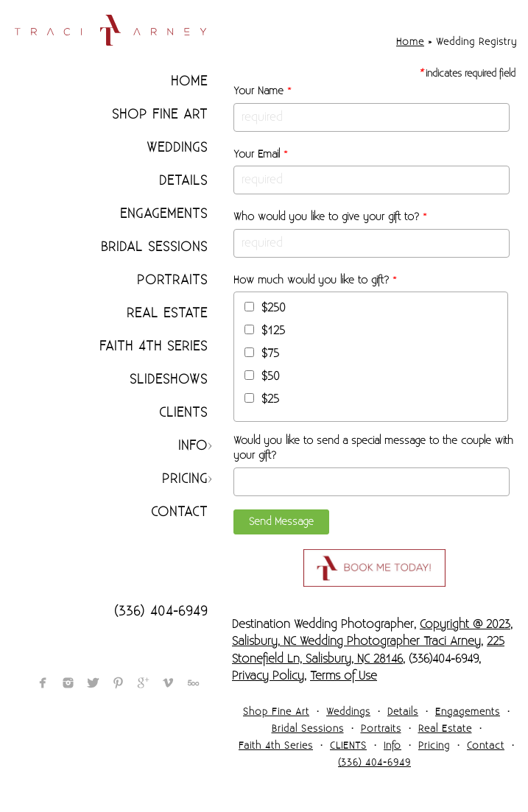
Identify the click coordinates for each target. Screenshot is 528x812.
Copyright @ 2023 (465, 624)
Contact (179, 512)
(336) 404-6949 (161, 611)
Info (193, 446)
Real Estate (167, 313)
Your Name (263, 91)
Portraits (172, 280)
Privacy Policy (268, 676)
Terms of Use (344, 676)
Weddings (177, 148)
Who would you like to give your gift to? (330, 217)
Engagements (164, 214)
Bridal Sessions (154, 247)
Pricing (185, 479)
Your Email (261, 155)
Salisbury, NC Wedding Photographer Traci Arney (356, 641)
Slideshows (169, 379)
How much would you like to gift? (315, 280)
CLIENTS (183, 413)
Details (183, 181)
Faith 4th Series (154, 346)
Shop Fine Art (160, 114)
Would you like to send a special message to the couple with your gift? (373, 448)
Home (189, 81)
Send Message (281, 522)
